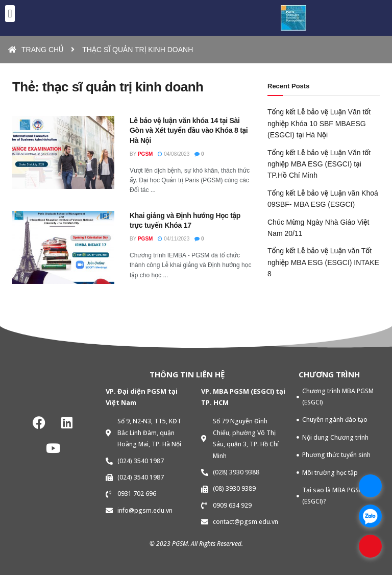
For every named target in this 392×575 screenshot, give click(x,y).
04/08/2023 (174, 154)
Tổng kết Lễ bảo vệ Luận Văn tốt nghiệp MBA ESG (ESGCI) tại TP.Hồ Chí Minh (319, 164)
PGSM (145, 154)
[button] (10, 14)
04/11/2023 (174, 239)
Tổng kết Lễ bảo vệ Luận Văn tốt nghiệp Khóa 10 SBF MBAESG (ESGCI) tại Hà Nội (319, 123)
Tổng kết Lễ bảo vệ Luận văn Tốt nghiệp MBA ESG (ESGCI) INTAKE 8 (323, 262)
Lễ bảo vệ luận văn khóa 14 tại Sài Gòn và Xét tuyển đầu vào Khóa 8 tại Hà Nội (189, 130)
